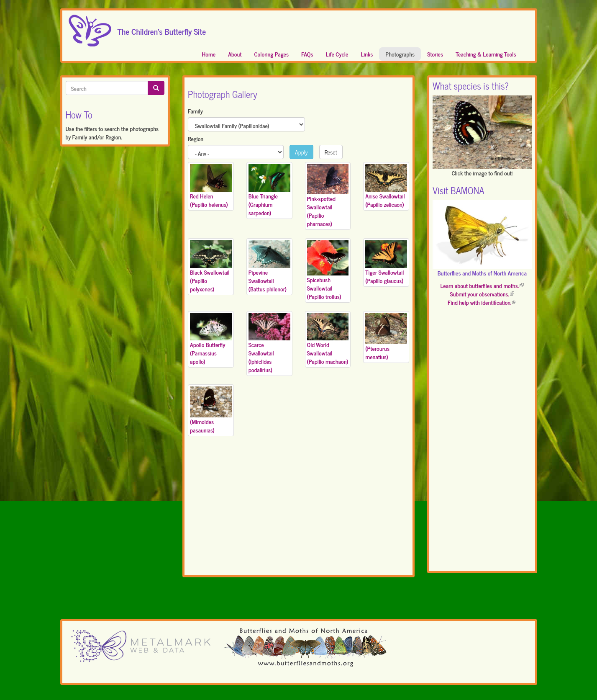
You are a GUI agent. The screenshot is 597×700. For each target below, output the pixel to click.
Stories (435, 54)
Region (196, 139)
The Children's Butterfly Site (162, 29)
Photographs (400, 54)
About (235, 54)
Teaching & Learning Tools (486, 54)
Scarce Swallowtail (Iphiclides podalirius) (261, 357)
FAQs (307, 54)
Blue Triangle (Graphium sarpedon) (263, 204)
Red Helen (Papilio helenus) (209, 200)
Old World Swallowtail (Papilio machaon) (328, 353)
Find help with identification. (482, 302)
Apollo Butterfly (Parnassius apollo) (208, 353)
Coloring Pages (272, 54)
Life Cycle (337, 54)
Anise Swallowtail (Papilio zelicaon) (385, 200)
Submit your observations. (482, 294)
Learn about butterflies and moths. (482, 285)
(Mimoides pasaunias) (202, 426)
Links (367, 54)
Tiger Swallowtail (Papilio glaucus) (384, 276)
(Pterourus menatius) (377, 352)
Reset (331, 152)
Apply (301, 152)
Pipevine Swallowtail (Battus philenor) (268, 280)
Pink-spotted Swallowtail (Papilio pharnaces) (321, 211)
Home (209, 54)
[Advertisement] (298, 512)
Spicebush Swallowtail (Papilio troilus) (324, 288)
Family (195, 111)
